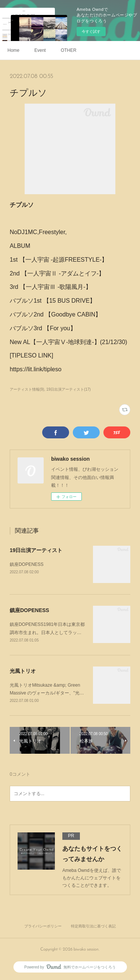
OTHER (69, 50)
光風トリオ (23, 671)
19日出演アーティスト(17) (69, 389)
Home (13, 50)
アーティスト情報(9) (27, 389)
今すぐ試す (91, 31)
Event (40, 50)
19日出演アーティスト (36, 550)
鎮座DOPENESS (27, 564)
